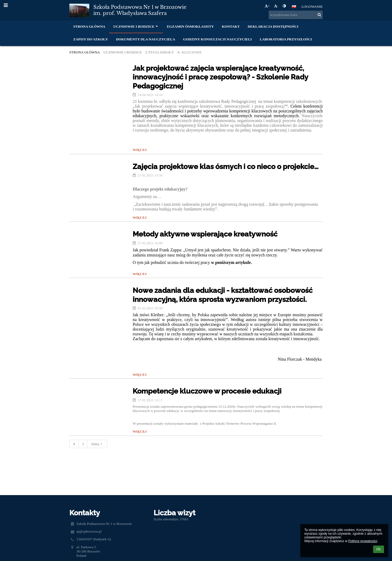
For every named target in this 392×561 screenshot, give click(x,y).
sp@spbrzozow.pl (89, 531)
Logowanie (312, 7)
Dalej (98, 444)
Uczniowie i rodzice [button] (136, 26)
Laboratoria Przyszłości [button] (286, 39)
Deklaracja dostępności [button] (273, 26)
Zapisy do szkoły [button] (91, 39)
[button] (294, 7)
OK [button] (379, 549)
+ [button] (267, 6)
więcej (140, 150)
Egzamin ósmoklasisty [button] (190, 26)
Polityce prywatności (363, 541)
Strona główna (85, 52)
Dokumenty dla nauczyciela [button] (145, 39)
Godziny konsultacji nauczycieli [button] (218, 39)
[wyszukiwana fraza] (296, 15)
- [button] (276, 6)
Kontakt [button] (231, 26)
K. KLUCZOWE (190, 52)
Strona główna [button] (89, 26)
